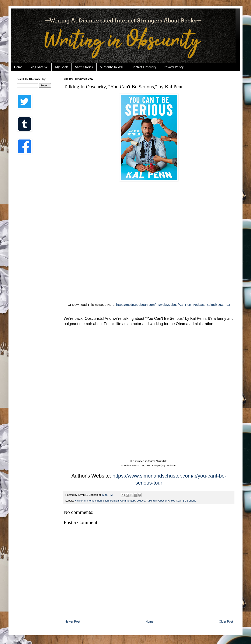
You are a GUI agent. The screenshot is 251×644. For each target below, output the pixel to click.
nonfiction (103, 501)
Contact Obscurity (144, 67)
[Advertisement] (85, 235)
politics (141, 501)
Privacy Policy (174, 67)
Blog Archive (39, 67)
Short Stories (84, 67)
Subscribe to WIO (112, 67)
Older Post (226, 621)
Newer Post (72, 621)
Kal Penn (80, 501)
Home (18, 67)
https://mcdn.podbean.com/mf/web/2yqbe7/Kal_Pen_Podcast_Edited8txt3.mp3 (173, 305)
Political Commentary (123, 501)
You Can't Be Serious (183, 501)
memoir (91, 501)
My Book (61, 67)
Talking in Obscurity (158, 501)
